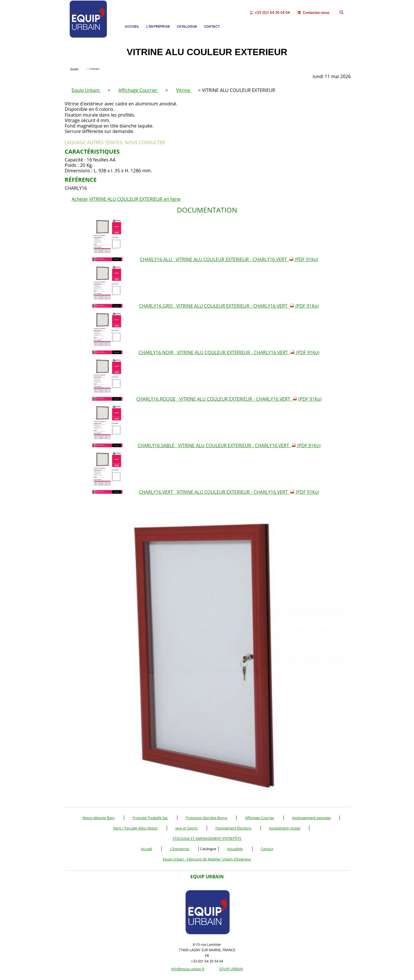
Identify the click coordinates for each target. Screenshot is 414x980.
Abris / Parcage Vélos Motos (135, 828)
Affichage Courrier (138, 90)
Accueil (146, 849)
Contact (267, 849)
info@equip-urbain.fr (188, 969)
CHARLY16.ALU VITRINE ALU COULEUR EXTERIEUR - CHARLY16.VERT (229, 259)
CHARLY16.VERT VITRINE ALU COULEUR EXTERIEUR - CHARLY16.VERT (229, 492)
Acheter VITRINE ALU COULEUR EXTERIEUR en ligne (126, 199)
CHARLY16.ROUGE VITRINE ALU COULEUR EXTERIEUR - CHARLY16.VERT (229, 399)
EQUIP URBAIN (231, 969)
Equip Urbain (86, 90)
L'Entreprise (180, 849)
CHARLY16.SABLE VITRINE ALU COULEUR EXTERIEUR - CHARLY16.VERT (229, 445)
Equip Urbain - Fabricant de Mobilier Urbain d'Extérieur (207, 859)
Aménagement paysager (312, 818)
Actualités (235, 849)
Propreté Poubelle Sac (150, 818)
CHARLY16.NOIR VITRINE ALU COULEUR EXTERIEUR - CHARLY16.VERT (229, 352)
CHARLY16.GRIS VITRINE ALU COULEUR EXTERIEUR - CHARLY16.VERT (229, 306)
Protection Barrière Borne (206, 818)
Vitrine (184, 90)
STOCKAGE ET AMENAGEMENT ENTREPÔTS (207, 839)
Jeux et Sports (186, 828)
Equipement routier (285, 828)
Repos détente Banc (99, 818)
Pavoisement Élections (233, 828)
